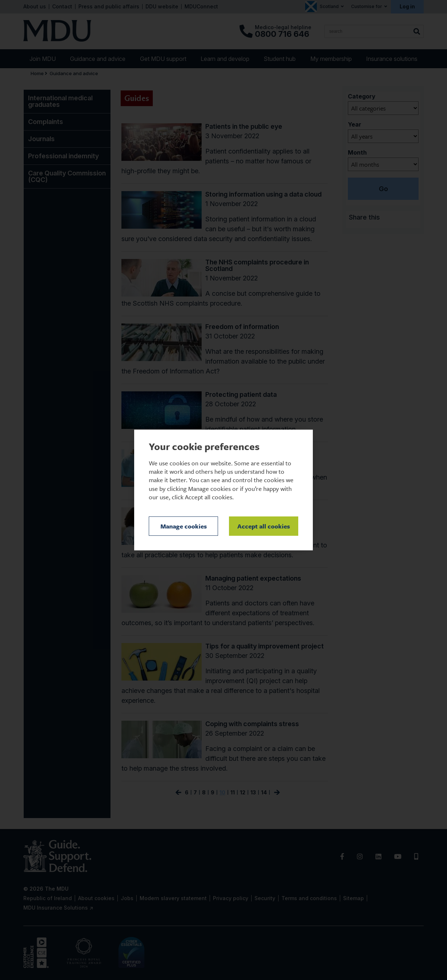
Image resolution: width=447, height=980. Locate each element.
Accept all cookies (264, 526)
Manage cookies (184, 526)
